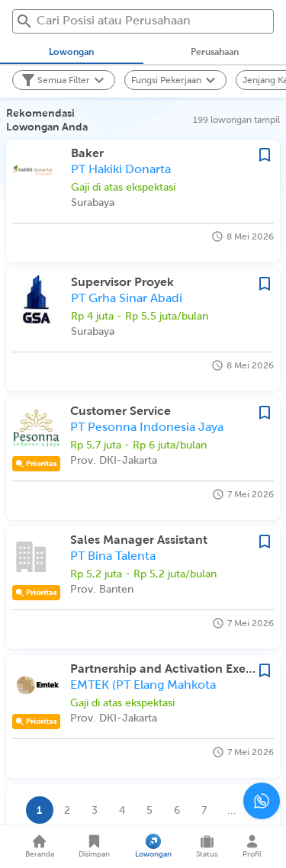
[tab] (72, 52)
